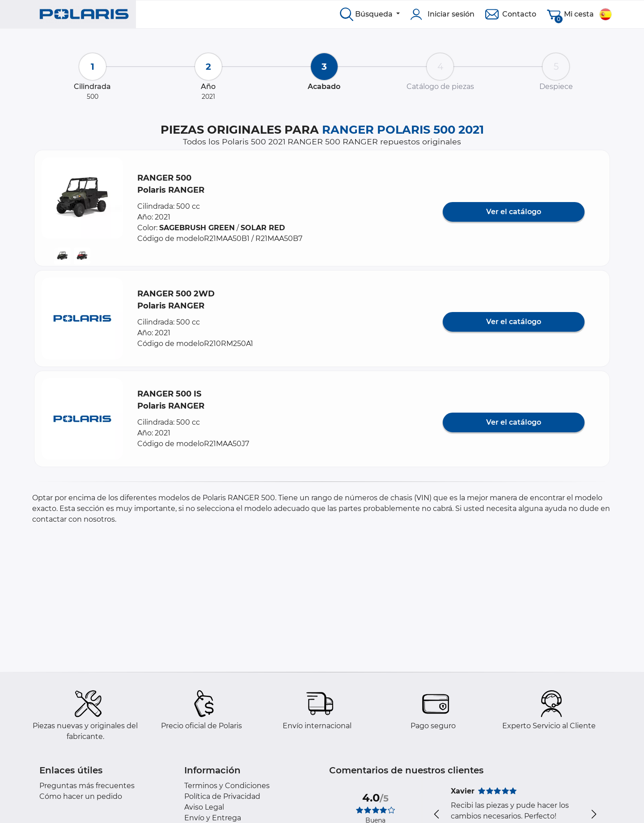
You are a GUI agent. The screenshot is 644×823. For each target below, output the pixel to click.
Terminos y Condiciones (227, 786)
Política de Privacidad (222, 796)
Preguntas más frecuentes (87, 786)
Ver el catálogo (514, 212)
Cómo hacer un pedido (81, 796)
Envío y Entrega (213, 818)
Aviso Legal (204, 807)
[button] (82, 198)
